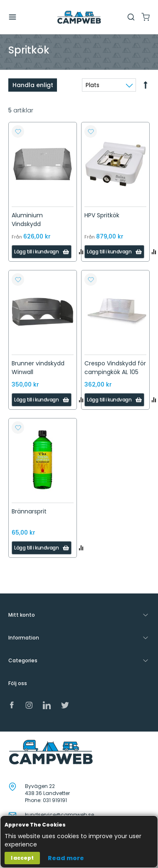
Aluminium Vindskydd (27, 220)
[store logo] (79, 17)
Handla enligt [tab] (33, 85)
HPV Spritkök (102, 215)
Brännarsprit (29, 511)
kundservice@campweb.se (59, 815)
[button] (18, 131)
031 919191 (55, 800)
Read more (66, 858)
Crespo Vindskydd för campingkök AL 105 (115, 368)
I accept (22, 858)
